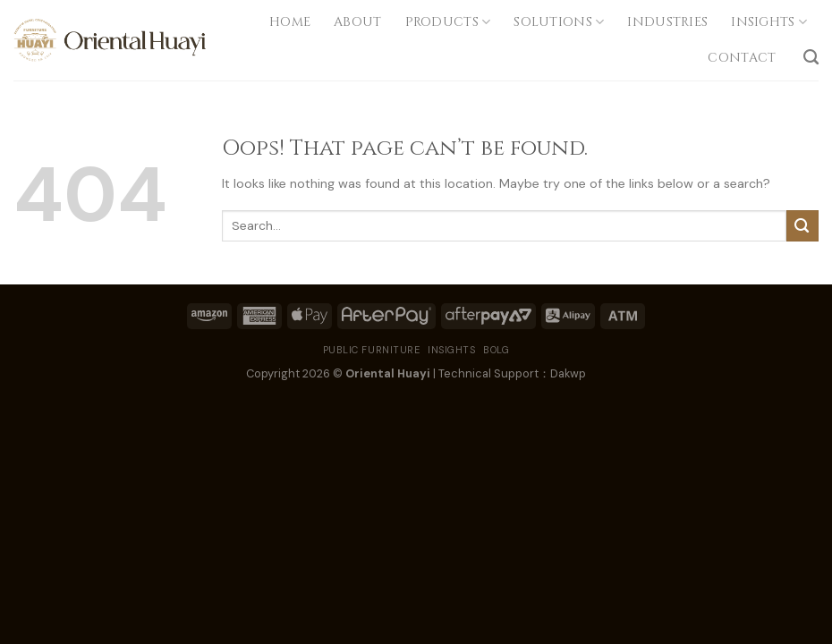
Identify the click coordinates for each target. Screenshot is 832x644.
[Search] (811, 58)
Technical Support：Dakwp (512, 373)
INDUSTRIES (667, 22)
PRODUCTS (448, 22)
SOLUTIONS (559, 22)
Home (290, 22)
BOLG (496, 350)
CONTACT (743, 58)
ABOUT (357, 22)
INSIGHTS (769, 22)
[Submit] (802, 226)
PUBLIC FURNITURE (372, 350)
